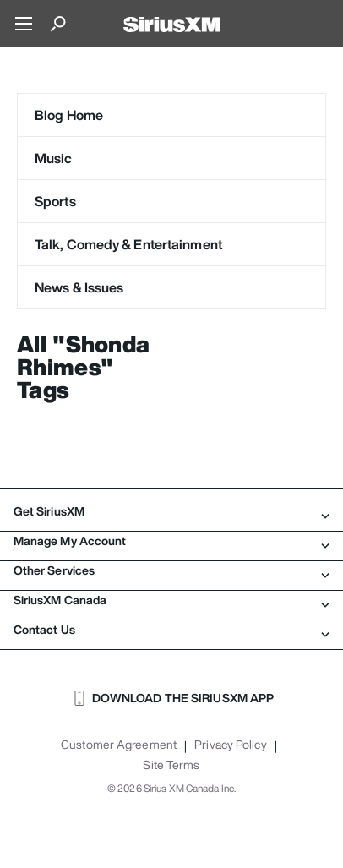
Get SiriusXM (171, 511)
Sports (55, 201)
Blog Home (69, 115)
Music (54, 158)
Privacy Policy (230, 745)
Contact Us (171, 630)
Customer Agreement (119, 745)
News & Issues (79, 287)
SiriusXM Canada (171, 600)
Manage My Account (171, 541)
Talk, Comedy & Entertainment (128, 244)
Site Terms (171, 765)
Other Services (171, 570)
